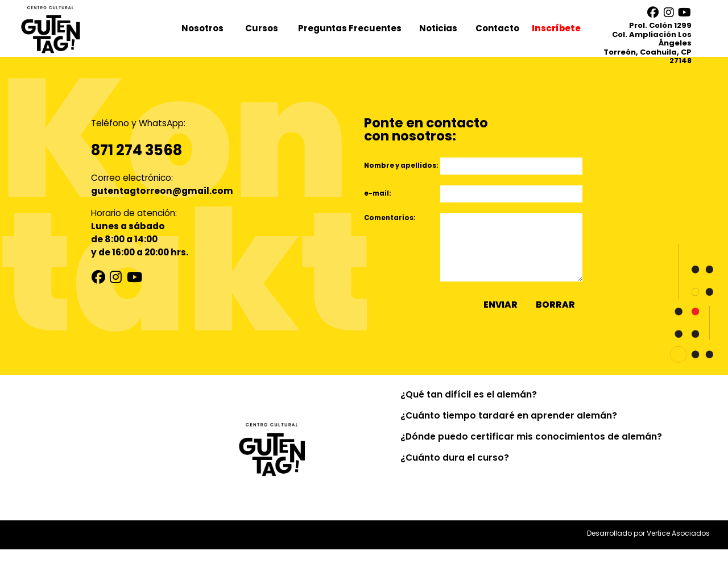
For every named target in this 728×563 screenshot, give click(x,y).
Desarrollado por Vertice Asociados (648, 547)
